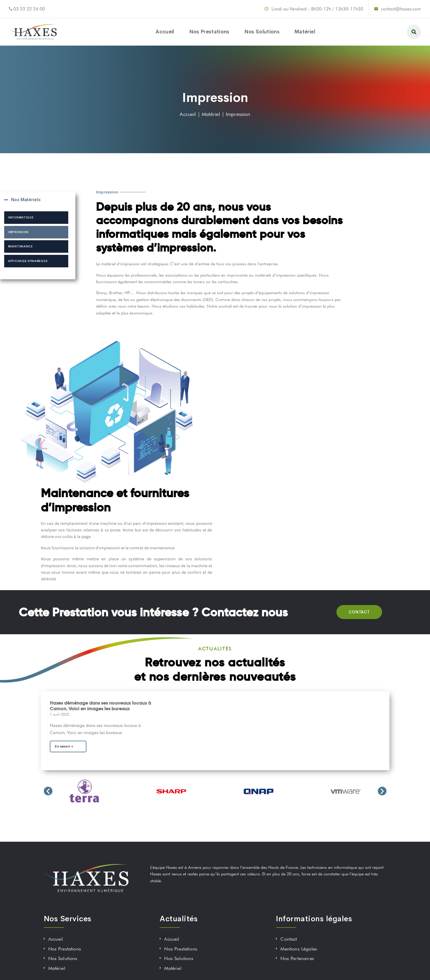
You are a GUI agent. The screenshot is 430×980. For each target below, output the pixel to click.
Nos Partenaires (297, 958)
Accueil (165, 32)
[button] (48, 791)
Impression (18, 232)
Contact (289, 939)
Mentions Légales (299, 949)
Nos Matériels (26, 200)
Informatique (21, 217)
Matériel (305, 32)
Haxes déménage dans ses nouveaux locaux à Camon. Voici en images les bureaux (100, 706)
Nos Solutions (262, 32)
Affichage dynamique (28, 261)
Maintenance (20, 246)
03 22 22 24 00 (29, 9)
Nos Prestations (209, 32)
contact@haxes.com (401, 9)
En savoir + (64, 746)
